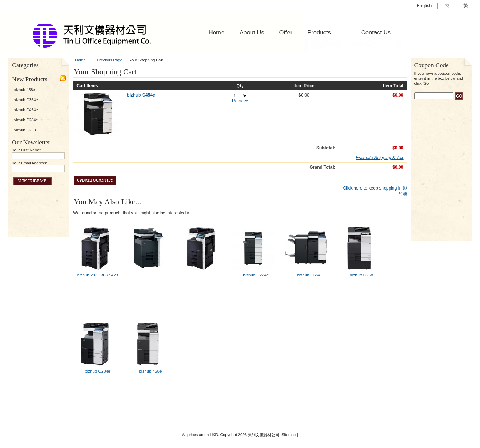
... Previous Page (108, 60)
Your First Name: (26, 150)
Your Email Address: (29, 163)
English (424, 6)
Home (80, 60)
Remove (240, 101)
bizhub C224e (256, 275)
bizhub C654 (309, 275)
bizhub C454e (26, 110)
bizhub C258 (25, 130)
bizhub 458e (24, 90)
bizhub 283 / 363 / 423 (98, 275)
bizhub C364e (26, 100)
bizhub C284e (26, 120)
